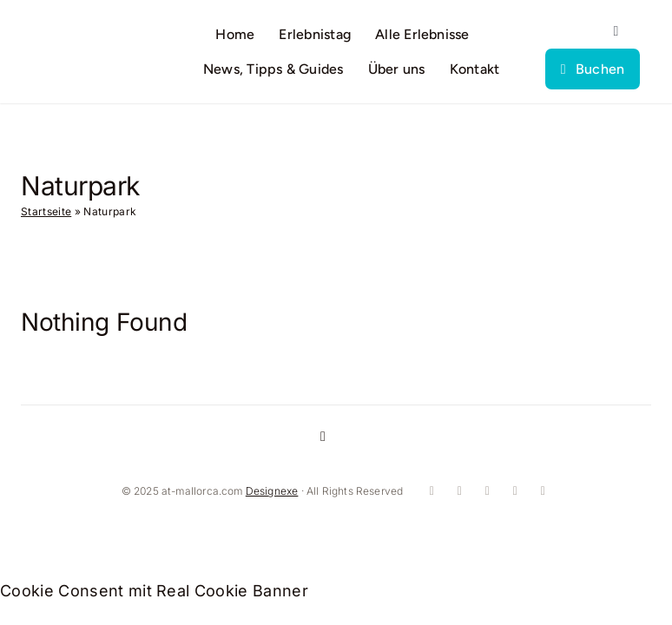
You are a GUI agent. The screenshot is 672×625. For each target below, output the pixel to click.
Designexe (272, 491)
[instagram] (458, 491)
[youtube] (485, 491)
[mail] (541, 491)
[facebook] (430, 491)
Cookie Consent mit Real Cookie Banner (154, 591)
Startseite (46, 211)
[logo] (85, 43)
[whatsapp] (513, 491)
